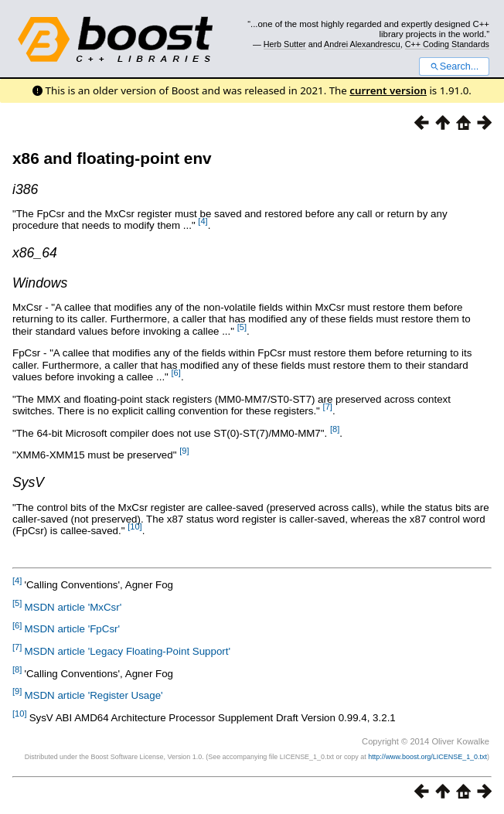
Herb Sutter (285, 44)
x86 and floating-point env (112, 158)
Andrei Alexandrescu (362, 44)
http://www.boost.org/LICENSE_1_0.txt (427, 757)
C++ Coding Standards (447, 44)
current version (388, 90)
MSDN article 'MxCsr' (73, 607)
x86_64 (35, 253)
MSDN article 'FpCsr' (72, 629)
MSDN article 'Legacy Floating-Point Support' (127, 651)
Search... (454, 66)
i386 (25, 189)
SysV (28, 482)
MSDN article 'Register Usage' (93, 695)
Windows (40, 283)
